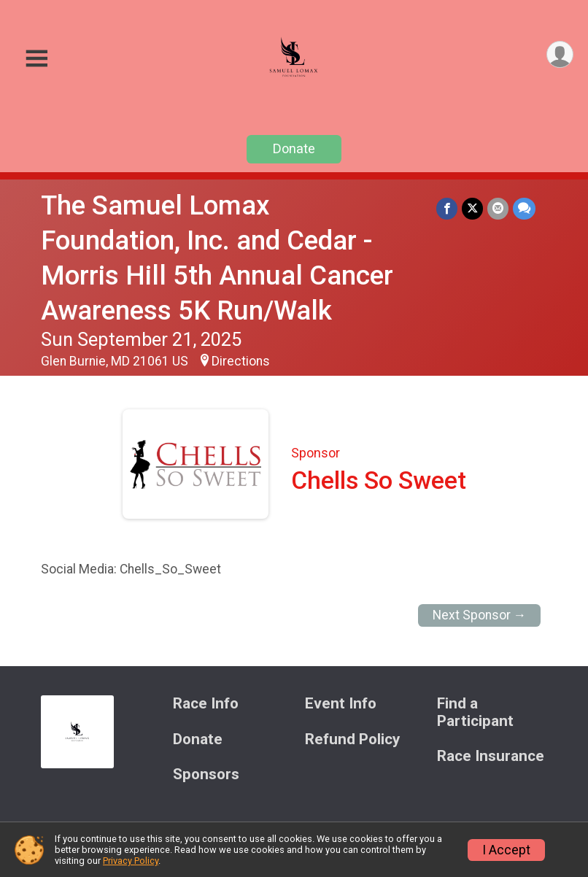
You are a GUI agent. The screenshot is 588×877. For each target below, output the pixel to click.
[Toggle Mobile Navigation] (36, 59)
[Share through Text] (524, 208)
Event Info (341, 704)
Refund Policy (352, 739)
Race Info (206, 704)
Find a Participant (475, 712)
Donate (294, 148)
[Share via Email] (498, 208)
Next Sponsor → (480, 615)
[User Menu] (560, 54)
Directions (241, 361)
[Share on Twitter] (472, 208)
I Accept (506, 850)
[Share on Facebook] (447, 208)
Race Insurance (491, 756)
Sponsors (206, 774)
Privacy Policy (131, 861)
